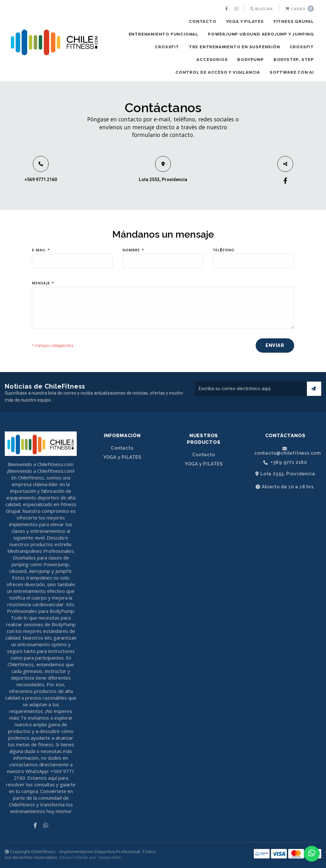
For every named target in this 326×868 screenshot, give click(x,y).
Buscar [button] (262, 9)
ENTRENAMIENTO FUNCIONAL (163, 34)
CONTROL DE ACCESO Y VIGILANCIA (218, 72)
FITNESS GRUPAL (294, 21)
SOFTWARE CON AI (292, 72)
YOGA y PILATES (245, 21)
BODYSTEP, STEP (294, 60)
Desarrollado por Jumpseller (91, 857)
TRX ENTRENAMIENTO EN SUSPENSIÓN (234, 47)
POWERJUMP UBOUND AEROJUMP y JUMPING (261, 34)
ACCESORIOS (212, 60)
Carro (300, 9)
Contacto (202, 21)
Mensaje (43, 284)
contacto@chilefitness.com (288, 451)
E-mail (41, 251)
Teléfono (224, 251)
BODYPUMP (250, 60)
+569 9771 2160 (41, 180)
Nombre (133, 251)
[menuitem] (227, 9)
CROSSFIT (167, 47)
